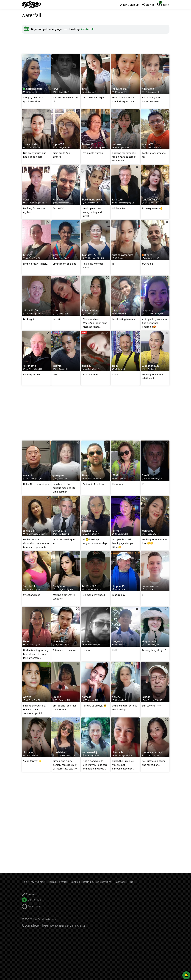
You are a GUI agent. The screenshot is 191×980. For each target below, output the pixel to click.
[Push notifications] (186, 975)
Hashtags (120, 882)
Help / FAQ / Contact (34, 882)
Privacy (63, 882)
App (131, 882)
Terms (52, 882)
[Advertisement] (96, 44)
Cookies (75, 882)
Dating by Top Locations (97, 882)
